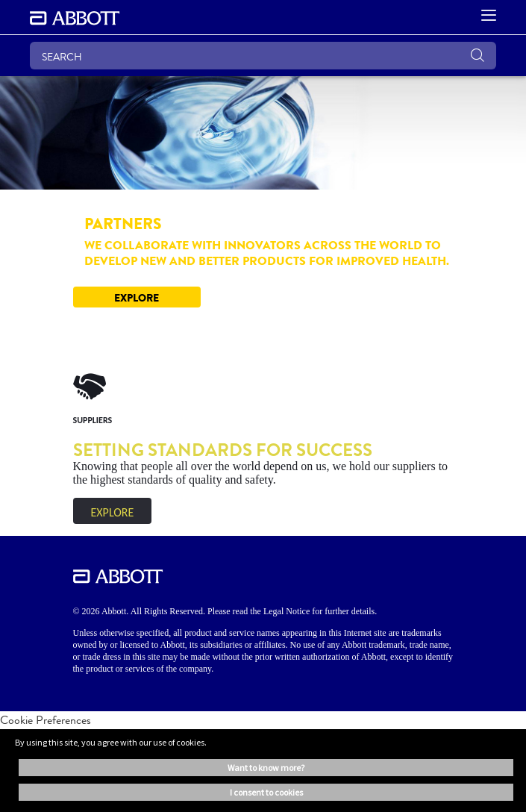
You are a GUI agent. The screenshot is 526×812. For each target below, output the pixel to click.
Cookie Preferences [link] (46, 720)
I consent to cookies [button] (266, 792)
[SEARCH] (263, 56)
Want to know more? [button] (266, 768)
